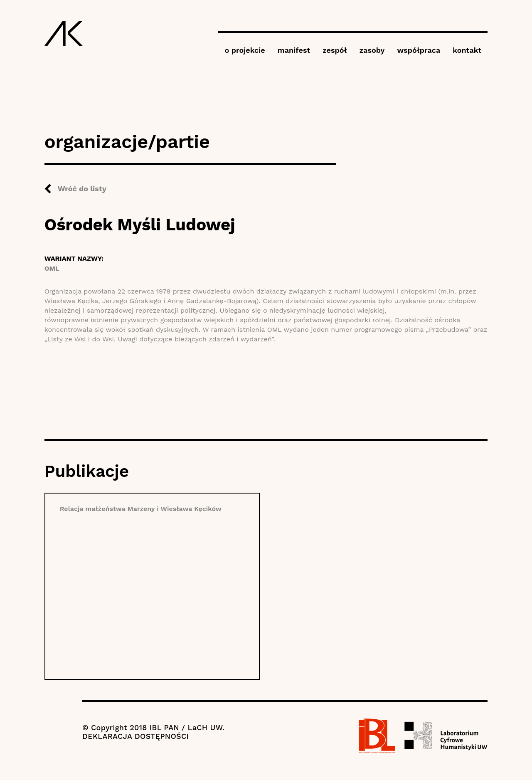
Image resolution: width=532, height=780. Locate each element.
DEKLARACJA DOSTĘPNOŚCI (135, 736)
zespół (335, 50)
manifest (294, 50)
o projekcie (245, 50)
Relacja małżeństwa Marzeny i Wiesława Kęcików (141, 509)
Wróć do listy (82, 189)
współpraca (419, 50)
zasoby (372, 50)
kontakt (467, 50)
